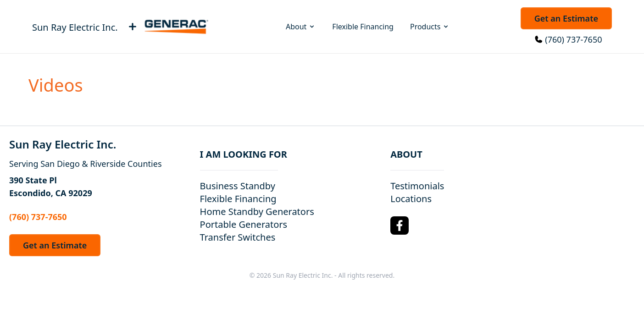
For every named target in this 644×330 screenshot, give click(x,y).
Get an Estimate (566, 18)
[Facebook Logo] (400, 225)
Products (430, 27)
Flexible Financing (363, 27)
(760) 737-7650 (573, 39)
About (301, 27)
